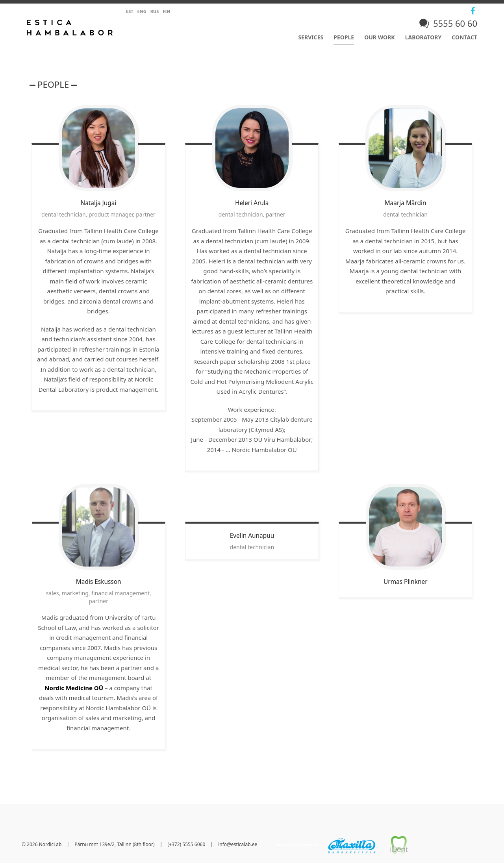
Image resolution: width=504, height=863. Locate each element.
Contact (464, 37)
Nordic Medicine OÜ (74, 688)
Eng (142, 11)
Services (311, 37)
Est (130, 11)
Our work (379, 37)
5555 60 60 (455, 23)
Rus (155, 11)
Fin (166, 11)
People (344, 37)
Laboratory (423, 37)
